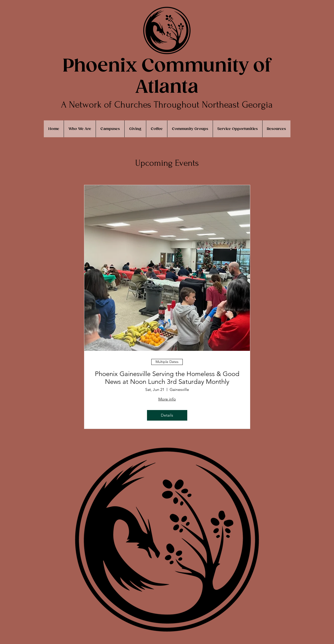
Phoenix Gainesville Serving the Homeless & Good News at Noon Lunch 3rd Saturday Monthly (167, 378)
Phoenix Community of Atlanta (167, 77)
